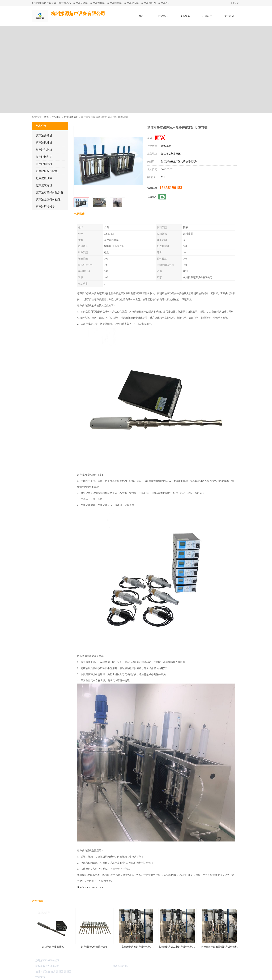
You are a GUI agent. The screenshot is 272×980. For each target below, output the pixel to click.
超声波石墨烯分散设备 (49, 192)
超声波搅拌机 (44, 143)
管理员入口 (77, 977)
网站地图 (89, 977)
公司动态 (207, 16)
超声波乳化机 (44, 150)
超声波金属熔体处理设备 (51, 200)
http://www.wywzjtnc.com (90, 887)
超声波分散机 (44, 135)
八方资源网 (54, 977)
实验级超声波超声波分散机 (136, 947)
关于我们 (229, 16)
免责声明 (66, 977)
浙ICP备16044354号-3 (71, 966)
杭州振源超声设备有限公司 (97, 966)
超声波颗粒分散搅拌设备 (94, 947)
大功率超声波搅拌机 (53, 947)
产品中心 (163, 16)
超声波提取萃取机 (47, 171)
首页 (141, 16)
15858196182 (171, 187)
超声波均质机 (71, 117)
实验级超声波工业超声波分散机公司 (178, 947)
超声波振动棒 (44, 178)
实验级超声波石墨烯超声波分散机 (219, 947)
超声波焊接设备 (45, 207)
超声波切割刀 (44, 157)
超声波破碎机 (44, 185)
